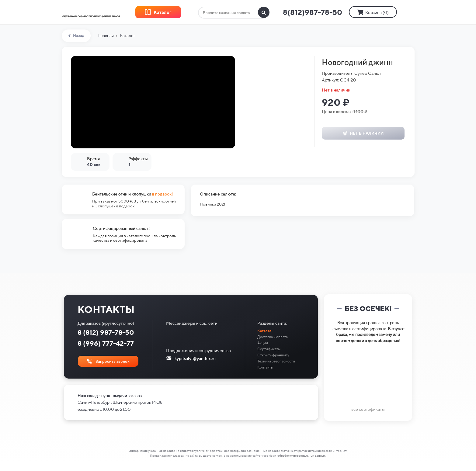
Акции (263, 343)
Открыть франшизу (273, 355)
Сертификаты (269, 349)
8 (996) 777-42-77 (106, 343)
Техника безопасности (276, 361)
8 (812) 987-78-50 (106, 332)
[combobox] (233, 13)
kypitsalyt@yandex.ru (195, 358)
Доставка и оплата (273, 337)
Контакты (265, 367)
